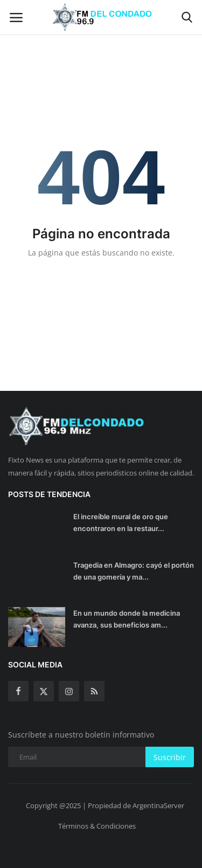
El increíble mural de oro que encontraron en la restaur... (121, 522)
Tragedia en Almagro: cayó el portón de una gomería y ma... (134, 571)
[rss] (94, 691)
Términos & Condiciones (97, 826)
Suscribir (170, 757)
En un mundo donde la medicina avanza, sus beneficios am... (127, 619)
